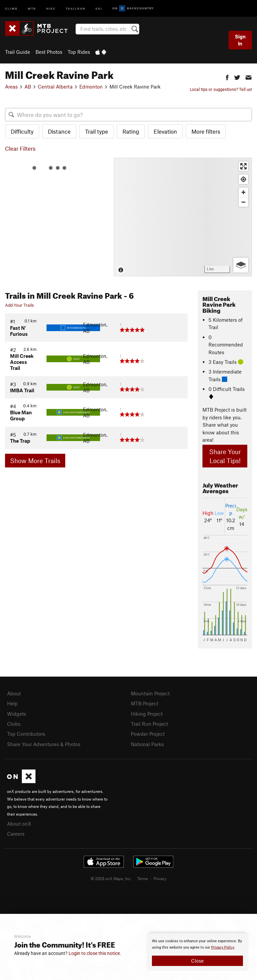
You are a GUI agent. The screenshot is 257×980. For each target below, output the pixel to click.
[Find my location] (243, 179)
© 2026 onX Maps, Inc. (111, 875)
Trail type (97, 131)
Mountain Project (150, 693)
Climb (11, 8)
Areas (11, 87)
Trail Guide (18, 52)
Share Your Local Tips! (225, 456)
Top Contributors (26, 732)
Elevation (165, 131)
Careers (16, 831)
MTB (32, 8)
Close (197, 961)
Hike (51, 8)
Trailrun (75, 8)
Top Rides (79, 52)
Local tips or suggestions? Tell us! (221, 89)
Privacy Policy (223, 947)
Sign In (240, 40)
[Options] (241, 265)
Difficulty (22, 131)
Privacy (160, 875)
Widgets (17, 713)
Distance (59, 131)
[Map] (183, 217)
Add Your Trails (19, 305)
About (14, 693)
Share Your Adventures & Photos (44, 742)
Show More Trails (35, 461)
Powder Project (148, 732)
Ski (99, 8)
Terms (143, 875)
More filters (206, 131)
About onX (19, 821)
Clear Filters (20, 148)
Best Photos (49, 52)
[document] (197, 952)
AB (28, 87)
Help (12, 703)
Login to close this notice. (95, 953)
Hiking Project (147, 713)
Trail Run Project (149, 723)
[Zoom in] (243, 192)
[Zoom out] (243, 202)
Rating (131, 131)
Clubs (14, 723)
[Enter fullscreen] (243, 166)
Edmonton (91, 87)
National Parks (147, 742)
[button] (227, 77)
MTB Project (145, 703)
